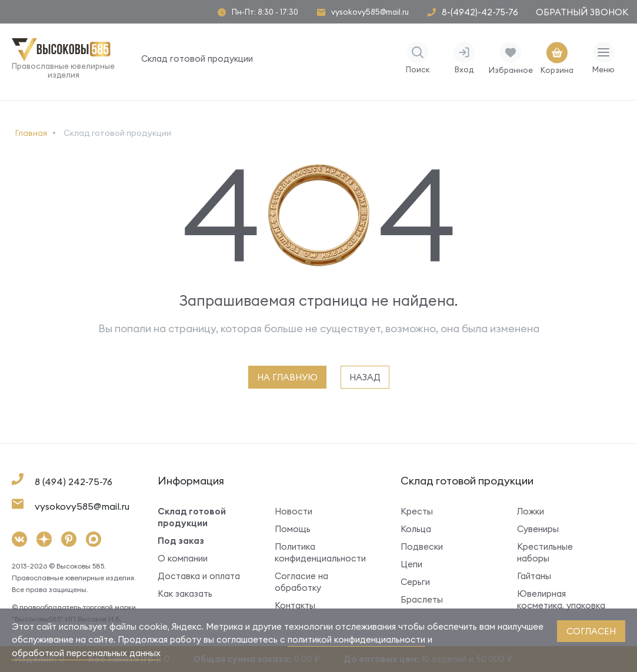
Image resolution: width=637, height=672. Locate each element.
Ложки (531, 511)
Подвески (422, 546)
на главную (287, 377)
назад (365, 377)
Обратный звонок (582, 12)
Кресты (417, 511)
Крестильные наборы (545, 552)
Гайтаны (534, 576)
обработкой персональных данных (86, 653)
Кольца (416, 529)
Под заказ (181, 541)
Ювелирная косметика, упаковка (561, 599)
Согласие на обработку (301, 582)
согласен (591, 631)
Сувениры (538, 529)
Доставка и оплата (199, 576)
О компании (183, 558)
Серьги (415, 582)
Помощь (293, 529)
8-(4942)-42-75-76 (480, 12)
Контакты (295, 605)
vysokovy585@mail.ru (370, 12)
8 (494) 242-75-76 (74, 482)
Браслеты (422, 599)
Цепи (411, 564)
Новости (294, 511)
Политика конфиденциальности (320, 552)
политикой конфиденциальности (356, 639)
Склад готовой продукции (197, 58)
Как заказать (185, 594)
